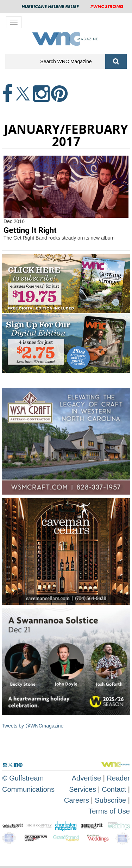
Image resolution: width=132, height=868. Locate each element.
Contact (114, 789)
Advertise (86, 778)
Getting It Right (30, 230)
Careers (77, 800)
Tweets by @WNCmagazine (33, 726)
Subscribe (111, 800)
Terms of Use (109, 811)
